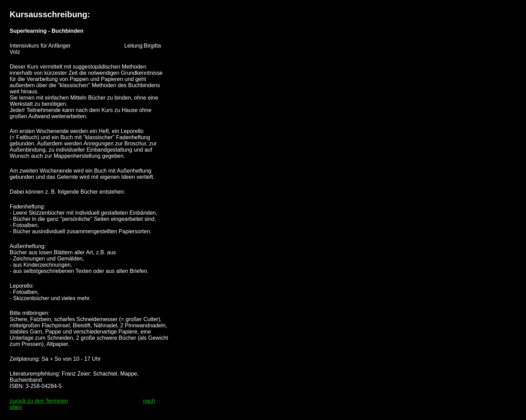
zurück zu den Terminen (39, 401)
